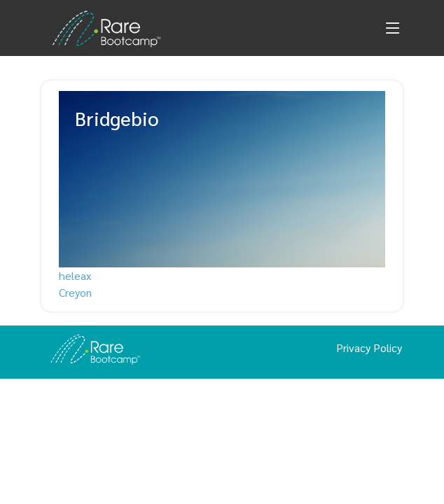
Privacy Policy (369, 348)
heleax (75, 275)
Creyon (75, 292)
